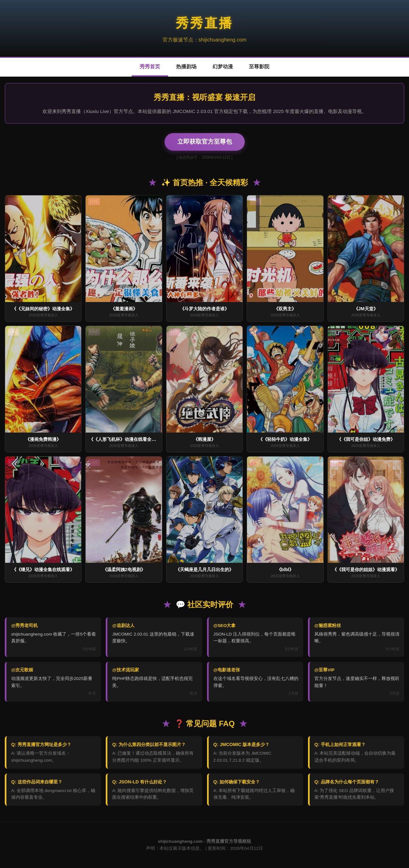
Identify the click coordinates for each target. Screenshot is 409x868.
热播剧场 (186, 67)
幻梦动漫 (223, 67)
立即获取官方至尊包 (205, 142)
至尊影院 (259, 67)
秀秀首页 (150, 67)
